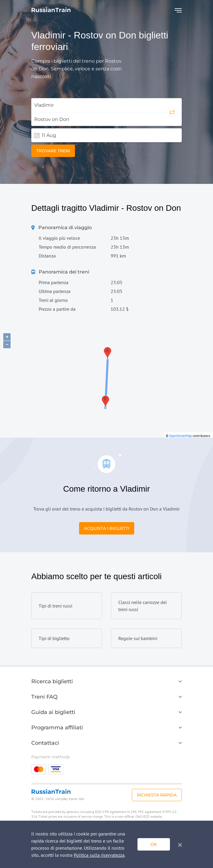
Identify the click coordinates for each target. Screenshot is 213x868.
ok (154, 844)
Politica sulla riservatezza (99, 855)
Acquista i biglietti (107, 528)
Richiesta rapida (157, 795)
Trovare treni (53, 151)
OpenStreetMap (181, 436)
